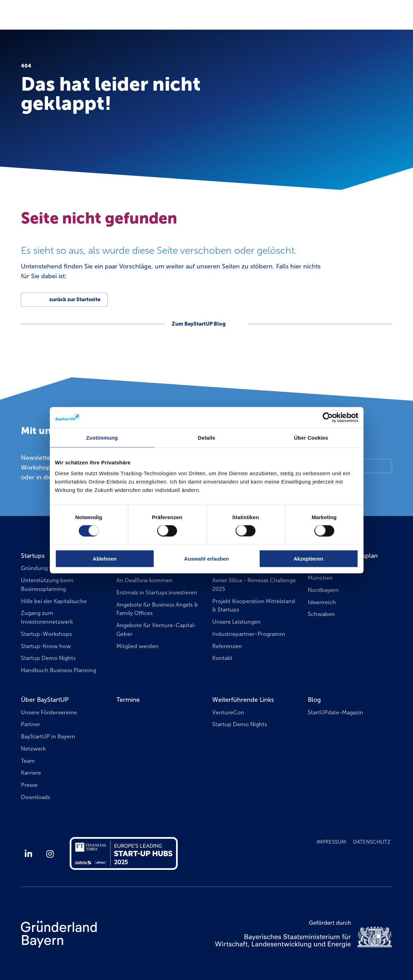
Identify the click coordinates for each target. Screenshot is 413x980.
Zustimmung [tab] (102, 437)
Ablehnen (105, 559)
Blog (314, 700)
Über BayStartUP (45, 700)
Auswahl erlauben (206, 559)
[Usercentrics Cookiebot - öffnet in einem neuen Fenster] (328, 417)
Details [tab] (207, 437)
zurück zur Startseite (75, 299)
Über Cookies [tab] (311, 437)
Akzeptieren (308, 559)
